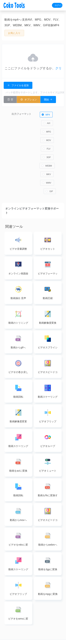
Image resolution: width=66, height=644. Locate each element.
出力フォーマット (21, 111)
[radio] (46, 112)
